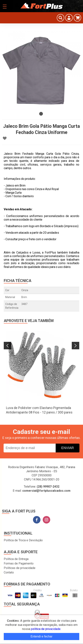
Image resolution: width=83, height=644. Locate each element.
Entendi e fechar (41, 636)
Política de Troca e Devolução (23, 540)
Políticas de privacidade (20, 568)
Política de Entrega (16, 559)
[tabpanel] (41, 70)
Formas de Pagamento (19, 563)
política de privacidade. (46, 629)
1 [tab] (41, 114)
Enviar (68, 448)
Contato (9, 572)
